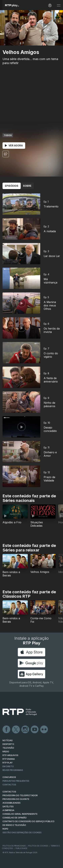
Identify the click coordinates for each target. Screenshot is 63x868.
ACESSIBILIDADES (12, 803)
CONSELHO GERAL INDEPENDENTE (20, 814)
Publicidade (21, 848)
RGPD (5, 829)
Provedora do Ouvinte (16, 799)
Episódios (12, 186)
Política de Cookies (38, 846)
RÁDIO (6, 752)
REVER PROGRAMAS (13, 770)
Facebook (7, 730)
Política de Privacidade (14, 846)
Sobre (27, 186)
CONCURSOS (9, 777)
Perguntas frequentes (16, 781)
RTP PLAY (8, 763)
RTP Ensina (9, 759)
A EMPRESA (8, 810)
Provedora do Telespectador (20, 795)
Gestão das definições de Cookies (22, 833)
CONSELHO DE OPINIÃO (15, 818)
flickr (44, 730)
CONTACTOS (9, 792)
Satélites (8, 807)
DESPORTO (8, 744)
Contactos (9, 785)
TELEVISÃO (8, 748)
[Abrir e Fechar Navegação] (59, 5)
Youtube (35, 730)
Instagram (25, 730)
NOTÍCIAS (8, 740)
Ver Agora (14, 145)
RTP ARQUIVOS (10, 755)
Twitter (16, 730)
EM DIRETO (8, 766)
